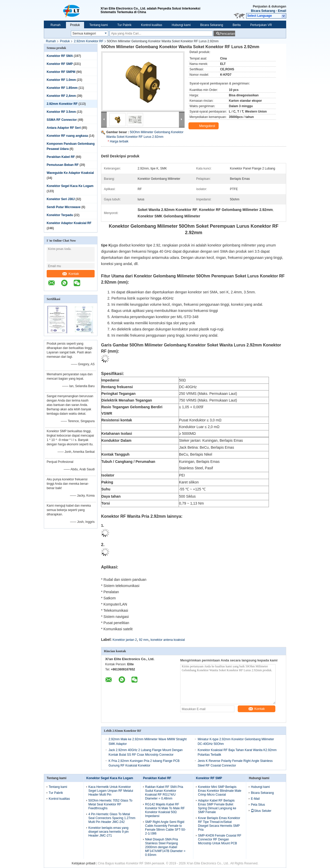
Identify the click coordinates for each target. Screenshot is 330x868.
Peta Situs (258, 805)
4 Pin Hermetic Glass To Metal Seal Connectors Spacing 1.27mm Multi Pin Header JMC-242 (112, 818)
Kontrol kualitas (152, 25)
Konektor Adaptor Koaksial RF (69, 223)
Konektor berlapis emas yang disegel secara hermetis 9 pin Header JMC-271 (109, 832)
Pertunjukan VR (261, 25)
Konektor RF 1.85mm (62, 88)
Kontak (71, 274)
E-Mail (255, 799)
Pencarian (227, 34)
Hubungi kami (181, 25)
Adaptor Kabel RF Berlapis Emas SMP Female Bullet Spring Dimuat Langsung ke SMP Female (217, 806)
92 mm (144, 640)
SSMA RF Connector (62, 120)
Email (282, 11)
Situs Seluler (261, 811)
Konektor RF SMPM (61, 72)
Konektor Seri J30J (61, 199)
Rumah (56, 25)
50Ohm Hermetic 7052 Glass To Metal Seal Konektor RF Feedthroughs (110, 804)
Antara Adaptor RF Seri (64, 128)
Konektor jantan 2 (125, 640)
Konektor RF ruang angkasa (67, 136)
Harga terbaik (119, 141)
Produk (75, 25)
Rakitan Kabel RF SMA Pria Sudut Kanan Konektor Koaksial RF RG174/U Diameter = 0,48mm (164, 793)
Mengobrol (204, 126)
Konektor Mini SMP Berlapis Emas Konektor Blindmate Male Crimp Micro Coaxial (220, 791)
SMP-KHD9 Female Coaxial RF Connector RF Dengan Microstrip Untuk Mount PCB (220, 839)
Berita (237, 25)
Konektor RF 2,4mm (61, 96)
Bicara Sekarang (263, 11)
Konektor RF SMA (60, 56)
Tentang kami (99, 25)
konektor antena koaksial (168, 640)
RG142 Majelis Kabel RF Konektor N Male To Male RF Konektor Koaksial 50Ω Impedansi (165, 810)
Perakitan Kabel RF (61, 157)
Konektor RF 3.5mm (61, 112)
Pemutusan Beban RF (63, 165)
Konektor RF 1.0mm (61, 80)
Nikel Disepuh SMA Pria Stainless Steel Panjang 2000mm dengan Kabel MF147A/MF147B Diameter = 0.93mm (165, 847)
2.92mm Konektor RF (89, 41)
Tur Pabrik (124, 25)
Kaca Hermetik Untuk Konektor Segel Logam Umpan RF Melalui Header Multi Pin (111, 791)
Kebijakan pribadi (84, 863)
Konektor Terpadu (60, 215)
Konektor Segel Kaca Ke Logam (70, 186)
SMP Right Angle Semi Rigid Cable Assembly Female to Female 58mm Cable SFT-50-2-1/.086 (166, 828)
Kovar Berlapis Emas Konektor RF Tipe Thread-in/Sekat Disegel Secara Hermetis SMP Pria (219, 824)
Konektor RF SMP (60, 64)
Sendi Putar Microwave (64, 207)
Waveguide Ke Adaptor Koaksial (70, 173)
